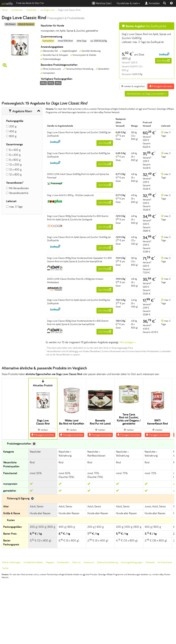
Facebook (150, 562)
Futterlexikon (63, 562)
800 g (13, 136)
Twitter (5, 568)
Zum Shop (163, 61)
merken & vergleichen (133, 86)
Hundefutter (17, 10)
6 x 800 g (15, 160)
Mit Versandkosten (19, 188)
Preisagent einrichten (43, 435)
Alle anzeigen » (128, 342)
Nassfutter (32, 10)
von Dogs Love (47, 10)
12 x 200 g (15, 165)
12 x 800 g (15, 175)
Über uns (76, 562)
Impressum (89, 562)
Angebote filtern (20, 111)
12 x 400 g (15, 170)
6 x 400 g (15, 150)
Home (5, 10)
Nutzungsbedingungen (132, 562)
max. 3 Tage (16, 207)
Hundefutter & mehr (128, 3)
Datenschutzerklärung (108, 562)
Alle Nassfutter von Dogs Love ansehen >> (147, 94)
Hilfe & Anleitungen (11, 562)
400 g (13, 131)
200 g (13, 126)
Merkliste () (102, 3)
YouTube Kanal (165, 562)
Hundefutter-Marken (33, 562)
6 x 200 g (15, 155)
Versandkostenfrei (19, 193)
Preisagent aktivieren (161, 86)
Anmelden (152, 3)
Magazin (50, 562)
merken (43, 430)
